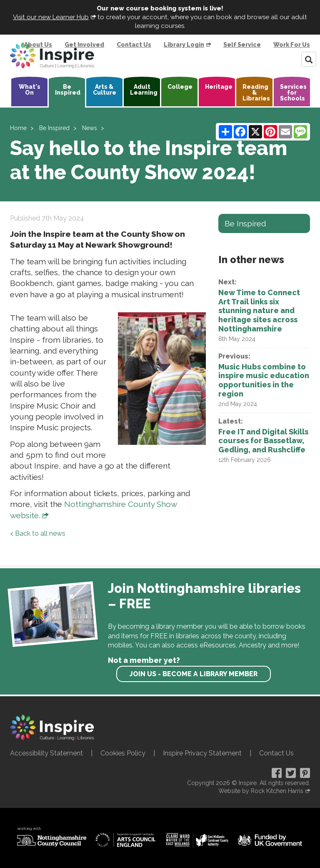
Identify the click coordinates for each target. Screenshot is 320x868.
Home (18, 128)
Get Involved (84, 45)
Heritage (219, 87)
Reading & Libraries (256, 93)
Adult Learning (144, 90)
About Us (38, 45)
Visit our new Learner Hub (51, 17)
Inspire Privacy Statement (202, 753)
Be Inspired (68, 90)
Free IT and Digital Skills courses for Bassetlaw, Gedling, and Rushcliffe (263, 441)
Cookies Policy (123, 753)
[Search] (309, 59)
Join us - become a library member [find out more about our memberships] (194, 674)
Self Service (242, 45)
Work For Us (292, 45)
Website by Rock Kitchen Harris (261, 791)
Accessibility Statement (46, 753)
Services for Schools (293, 93)
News (90, 128)
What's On (30, 90)
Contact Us (134, 45)
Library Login (184, 45)
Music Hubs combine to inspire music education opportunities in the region (264, 380)
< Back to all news (38, 533)
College (180, 87)
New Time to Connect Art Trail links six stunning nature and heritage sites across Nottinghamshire (259, 310)
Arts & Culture (105, 90)
